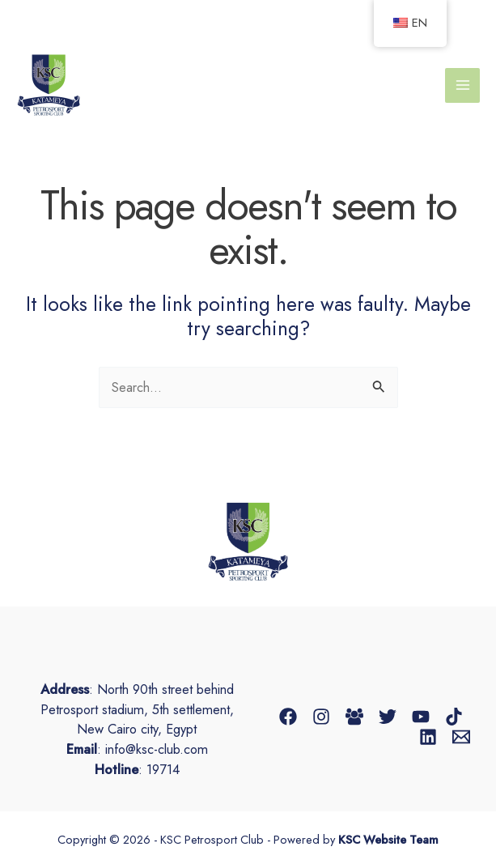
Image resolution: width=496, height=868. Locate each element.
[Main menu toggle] (462, 85)
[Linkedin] (428, 737)
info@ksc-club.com (157, 749)
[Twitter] (388, 717)
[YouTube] (421, 717)
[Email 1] (461, 737)
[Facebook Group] (354, 717)
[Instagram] (321, 717)
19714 (163, 769)
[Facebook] (288, 717)
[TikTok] (454, 717)
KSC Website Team (388, 839)
